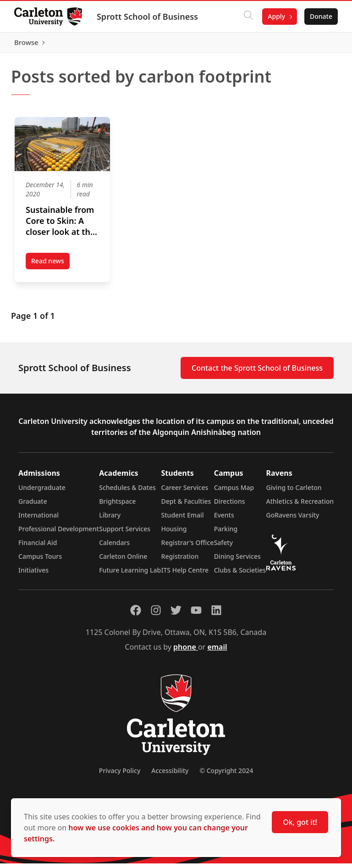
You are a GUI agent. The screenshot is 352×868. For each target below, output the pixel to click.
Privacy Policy (120, 775)
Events (224, 520)
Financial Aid (38, 547)
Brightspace (117, 506)
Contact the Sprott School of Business (257, 373)
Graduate (33, 506)
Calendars (114, 547)
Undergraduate (42, 492)
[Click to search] (248, 17)
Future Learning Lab (130, 575)
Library (110, 520)
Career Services (185, 492)
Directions (230, 506)
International (38, 520)
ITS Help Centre (185, 575)
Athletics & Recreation (300, 506)
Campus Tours (40, 561)
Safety (224, 547)
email (217, 651)
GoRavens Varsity (293, 520)
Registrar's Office (188, 547)
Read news (50, 267)
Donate (321, 16)
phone (186, 651)
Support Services (125, 533)
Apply (276, 16)
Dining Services (237, 561)
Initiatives (33, 575)
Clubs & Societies (240, 575)
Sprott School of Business (148, 17)
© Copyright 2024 (226, 775)
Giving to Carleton (294, 492)
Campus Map (234, 492)
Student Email (183, 520)
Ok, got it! (300, 822)
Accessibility (170, 775)
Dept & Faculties (186, 506)
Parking (226, 533)
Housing (174, 533)
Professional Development (59, 533)
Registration (180, 561)
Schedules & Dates (127, 492)
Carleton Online (123, 561)
